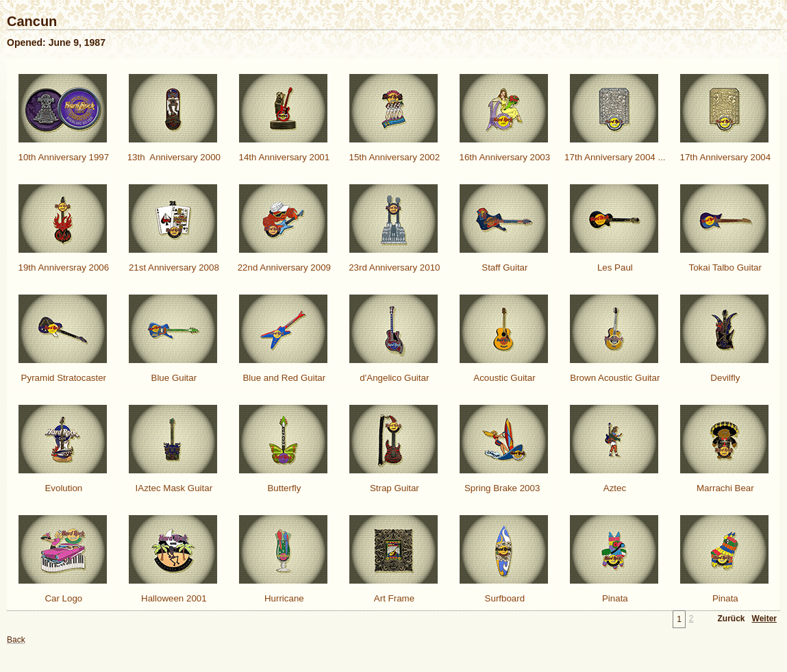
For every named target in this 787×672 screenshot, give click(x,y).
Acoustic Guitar (503, 378)
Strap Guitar (393, 488)
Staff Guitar (504, 267)
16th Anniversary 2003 (503, 157)
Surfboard (503, 598)
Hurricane (283, 598)
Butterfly (283, 488)
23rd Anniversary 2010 (393, 267)
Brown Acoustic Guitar (614, 378)
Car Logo (63, 598)
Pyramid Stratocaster (62, 378)
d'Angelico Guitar (394, 378)
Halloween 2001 (172, 598)
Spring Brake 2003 (503, 488)
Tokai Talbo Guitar (724, 267)
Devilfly (724, 378)
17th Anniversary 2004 (724, 157)
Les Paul (614, 267)
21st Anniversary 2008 (173, 267)
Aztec (614, 488)
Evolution (63, 488)
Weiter (764, 619)
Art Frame (393, 598)
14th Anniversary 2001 (283, 157)
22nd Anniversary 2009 (283, 267)
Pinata (614, 598)
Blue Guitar (173, 378)
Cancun (32, 21)
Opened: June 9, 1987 (56, 42)
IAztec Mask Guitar (173, 488)
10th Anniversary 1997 (62, 157)
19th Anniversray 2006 (62, 267)
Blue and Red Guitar (283, 378)
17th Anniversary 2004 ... (613, 157)
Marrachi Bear (724, 488)
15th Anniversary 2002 (393, 157)
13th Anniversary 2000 (173, 157)
